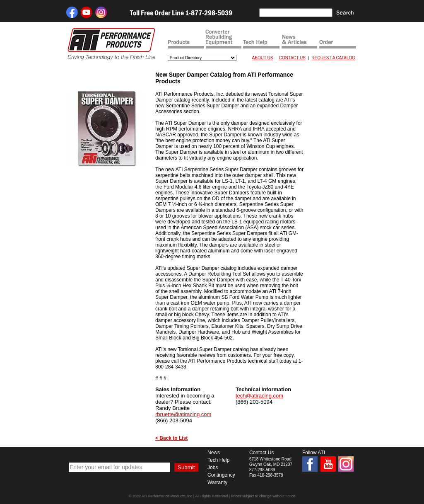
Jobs (213, 468)
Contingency (221, 475)
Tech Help (218, 460)
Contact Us (261, 453)
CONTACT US (292, 58)
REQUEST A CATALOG (333, 58)
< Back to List (171, 438)
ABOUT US (263, 58)
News (214, 453)
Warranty (217, 482)
